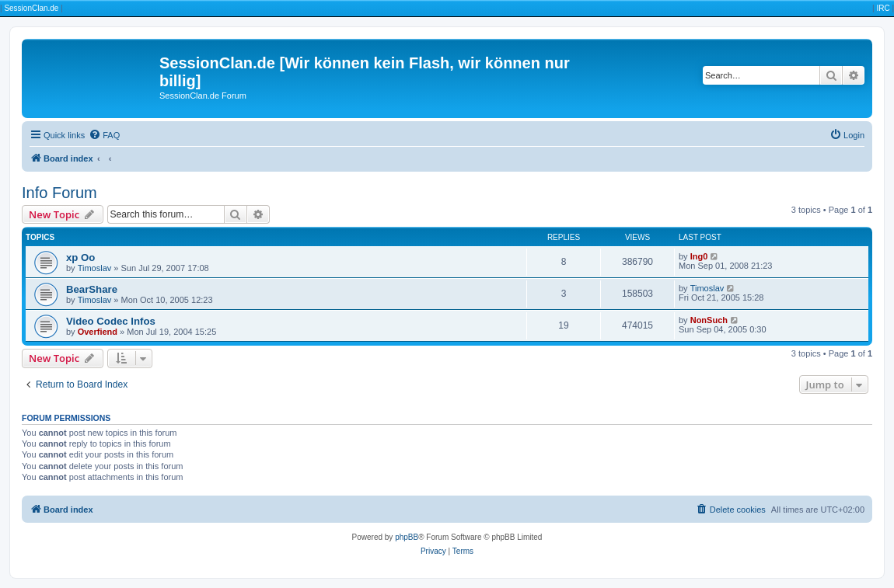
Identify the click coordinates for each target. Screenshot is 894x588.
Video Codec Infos (111, 321)
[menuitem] (104, 135)
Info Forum (59, 193)
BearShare (92, 289)
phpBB (407, 537)
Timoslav (95, 268)
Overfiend (98, 332)
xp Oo (80, 257)
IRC (883, 8)
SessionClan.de (31, 8)
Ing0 (699, 256)
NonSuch (709, 320)
